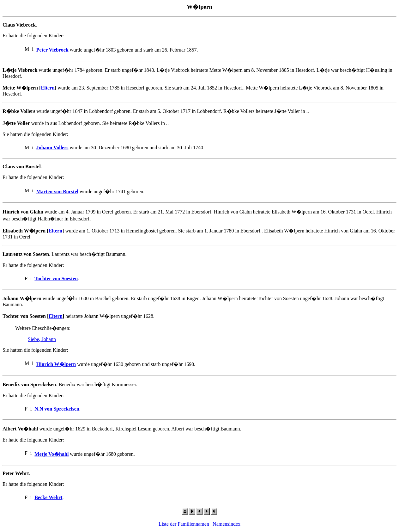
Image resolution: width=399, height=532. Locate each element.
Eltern (48, 88)
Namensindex (227, 524)
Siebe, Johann (42, 339)
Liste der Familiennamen (184, 524)
